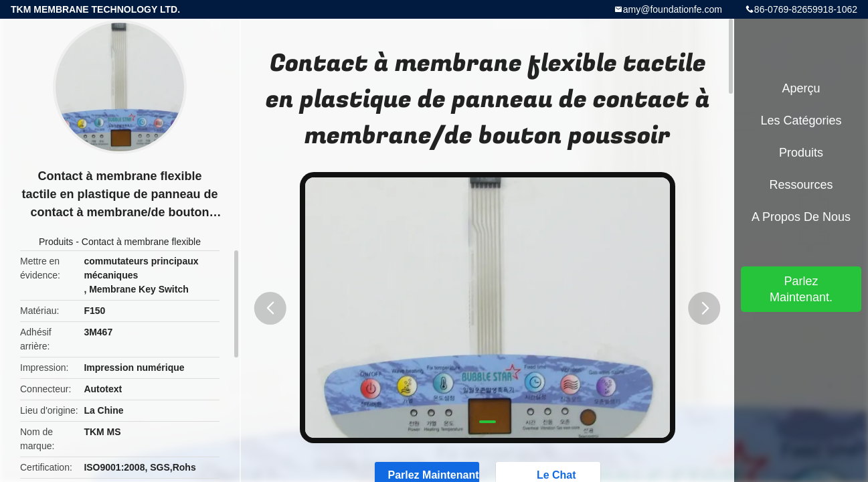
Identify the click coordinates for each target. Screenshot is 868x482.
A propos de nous (801, 217)
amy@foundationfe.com (673, 9)
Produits (56, 242)
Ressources (801, 185)
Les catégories (801, 120)
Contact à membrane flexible (141, 242)
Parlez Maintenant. (801, 289)
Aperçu (801, 88)
